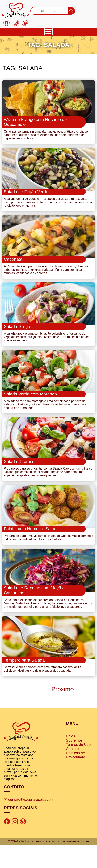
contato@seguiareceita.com (29, 822)
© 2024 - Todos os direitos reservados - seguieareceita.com (48, 864)
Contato (72, 772)
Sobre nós (74, 763)
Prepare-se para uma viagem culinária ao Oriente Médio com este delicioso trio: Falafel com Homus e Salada (48, 555)
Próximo (62, 712)
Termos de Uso (78, 768)
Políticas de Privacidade (75, 778)
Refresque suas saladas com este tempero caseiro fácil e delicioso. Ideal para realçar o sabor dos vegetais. (43, 692)
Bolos (70, 759)
